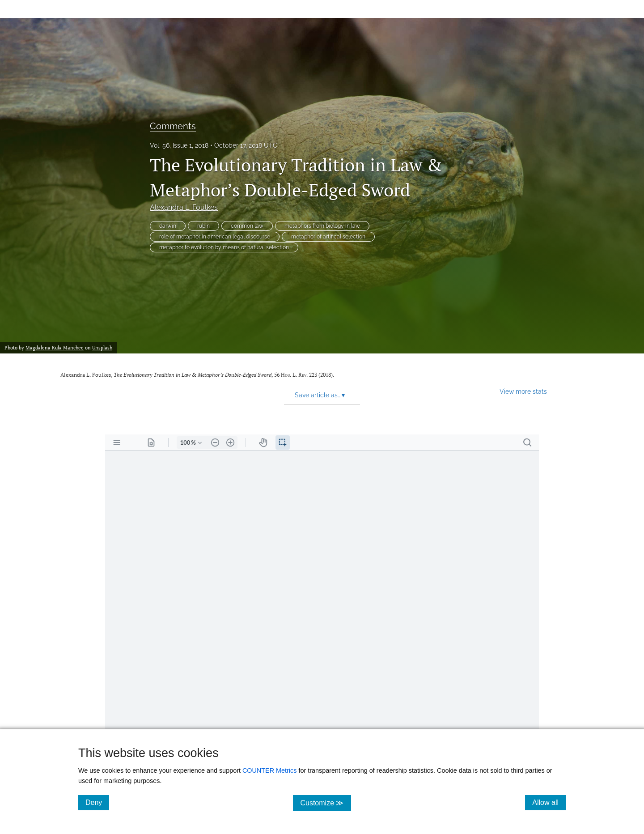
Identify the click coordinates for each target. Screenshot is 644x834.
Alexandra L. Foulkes (184, 207)
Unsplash (102, 347)
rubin (203, 226)
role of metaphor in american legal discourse (215, 237)
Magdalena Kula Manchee (55, 347)
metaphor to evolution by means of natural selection (224, 247)
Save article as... (320, 395)
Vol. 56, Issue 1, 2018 (179, 145)
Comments (173, 126)
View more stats (523, 391)
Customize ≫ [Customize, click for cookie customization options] (325, 802)
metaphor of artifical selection (328, 237)
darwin (168, 226)
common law (247, 226)
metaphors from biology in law (322, 226)
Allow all (549, 802)
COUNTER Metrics (270, 770)
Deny (97, 802)
